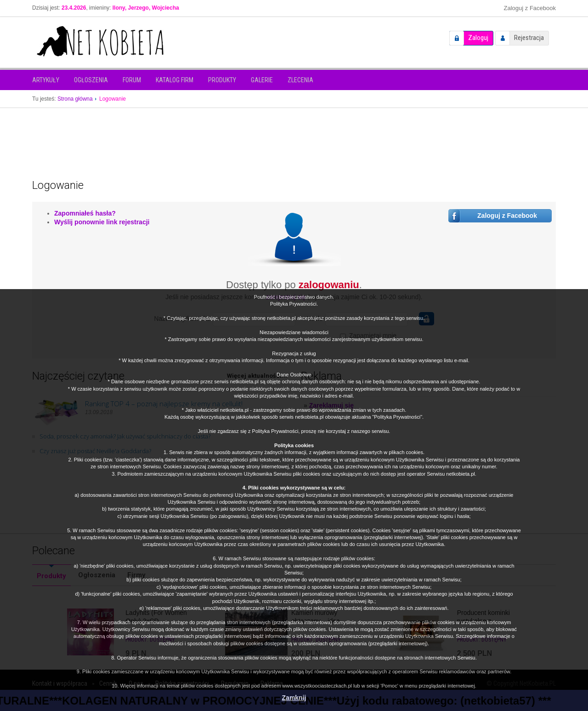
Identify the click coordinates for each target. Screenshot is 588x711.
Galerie (262, 80)
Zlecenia (300, 80)
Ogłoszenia (91, 80)
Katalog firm (175, 80)
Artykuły (46, 80)
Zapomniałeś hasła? (85, 213)
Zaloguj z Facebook (530, 8)
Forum (132, 80)
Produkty (222, 80)
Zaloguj (478, 38)
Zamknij (294, 698)
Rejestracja (529, 38)
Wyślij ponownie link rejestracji (102, 222)
